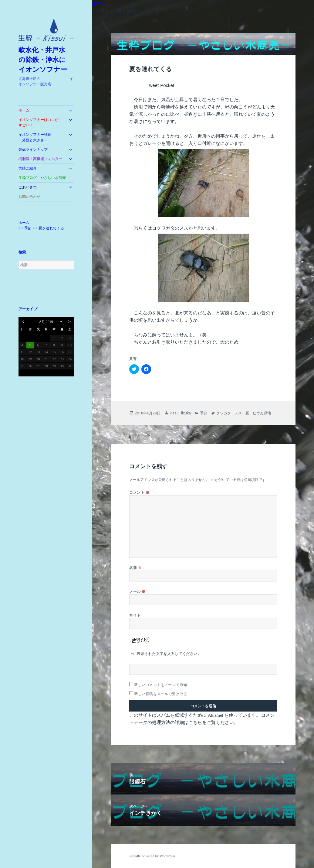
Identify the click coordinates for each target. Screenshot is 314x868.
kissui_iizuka (180, 413)
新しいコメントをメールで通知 (161, 685)
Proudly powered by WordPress (152, 856)
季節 (204, 413)
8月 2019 (46, 322)
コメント (139, 492)
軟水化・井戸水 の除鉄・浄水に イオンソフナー (46, 60)
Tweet (153, 85)
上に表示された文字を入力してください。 (165, 654)
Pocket (167, 85)
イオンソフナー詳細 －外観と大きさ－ (40, 137)
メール (137, 591)
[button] (46, 30)
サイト (135, 615)
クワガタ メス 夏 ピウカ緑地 (244, 413)
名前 (135, 568)
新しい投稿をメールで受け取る (161, 694)
